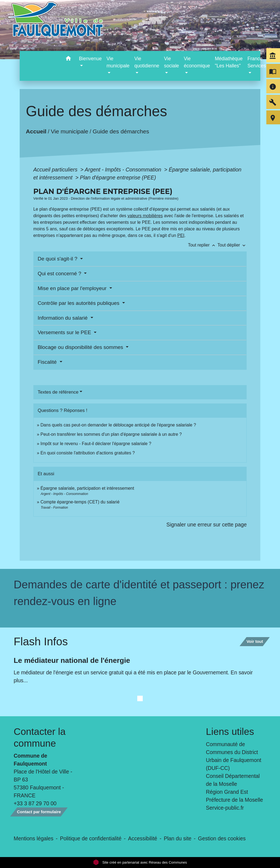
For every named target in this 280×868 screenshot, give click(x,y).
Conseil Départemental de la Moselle (233, 780)
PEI (181, 235)
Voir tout (255, 641)
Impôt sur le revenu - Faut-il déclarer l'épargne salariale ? (96, 444)
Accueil (36, 131)
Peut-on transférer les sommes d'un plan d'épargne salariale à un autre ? (111, 434)
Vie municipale (70, 131)
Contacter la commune (40, 737)
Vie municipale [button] (118, 62)
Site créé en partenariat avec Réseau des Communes (140, 862)
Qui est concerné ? (60, 273)
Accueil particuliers (56, 170)
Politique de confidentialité (91, 838)
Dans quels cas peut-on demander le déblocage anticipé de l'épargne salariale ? (118, 425)
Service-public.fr (225, 808)
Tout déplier (232, 245)
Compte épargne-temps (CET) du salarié (80, 502)
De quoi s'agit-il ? (58, 259)
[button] (68, 59)
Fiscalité (48, 362)
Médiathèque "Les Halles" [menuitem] (229, 62)
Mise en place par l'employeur (73, 288)
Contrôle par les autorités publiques (79, 303)
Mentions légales (33, 838)
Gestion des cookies (222, 838)
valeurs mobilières (145, 216)
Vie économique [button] (197, 62)
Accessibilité (143, 838)
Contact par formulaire (39, 812)
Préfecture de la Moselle (234, 800)
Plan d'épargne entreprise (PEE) (118, 177)
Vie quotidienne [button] (147, 62)
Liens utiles (230, 731)
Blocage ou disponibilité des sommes (81, 347)
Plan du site (178, 838)
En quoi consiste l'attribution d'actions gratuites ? (88, 453)
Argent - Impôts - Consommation (124, 170)
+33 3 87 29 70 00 (35, 803)
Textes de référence (58, 392)
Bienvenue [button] (90, 59)
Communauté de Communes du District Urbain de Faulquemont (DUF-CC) (234, 756)
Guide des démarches (121, 131)
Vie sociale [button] (172, 62)
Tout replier (203, 245)
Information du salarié (63, 318)
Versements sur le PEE (65, 332)
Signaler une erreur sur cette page (207, 525)
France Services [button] (257, 62)
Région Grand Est (227, 792)
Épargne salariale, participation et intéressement (87, 488)
